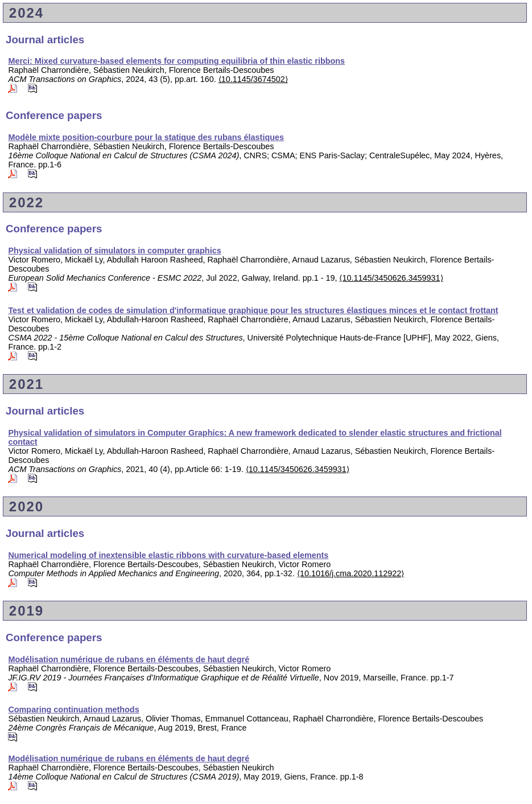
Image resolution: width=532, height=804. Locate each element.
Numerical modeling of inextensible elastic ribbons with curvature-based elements (168, 555)
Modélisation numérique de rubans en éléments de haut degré (129, 659)
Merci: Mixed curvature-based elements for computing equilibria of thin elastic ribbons (176, 61)
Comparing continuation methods (73, 709)
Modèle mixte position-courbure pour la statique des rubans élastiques (146, 137)
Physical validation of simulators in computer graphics (114, 251)
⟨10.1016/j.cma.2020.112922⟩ (350, 573)
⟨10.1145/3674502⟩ (253, 79)
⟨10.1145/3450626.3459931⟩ (391, 278)
